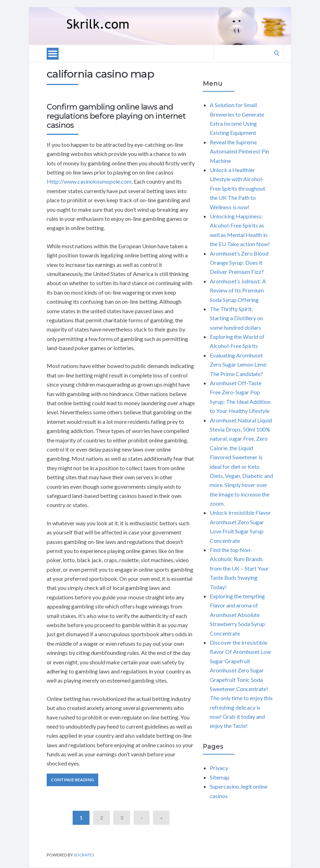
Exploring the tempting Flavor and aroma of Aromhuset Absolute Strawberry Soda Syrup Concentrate (237, 615)
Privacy (219, 768)
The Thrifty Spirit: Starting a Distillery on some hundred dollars (236, 318)
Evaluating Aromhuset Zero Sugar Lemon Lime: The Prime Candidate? (239, 364)
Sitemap (220, 777)
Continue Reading (72, 780)
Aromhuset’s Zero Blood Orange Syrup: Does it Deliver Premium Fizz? (239, 263)
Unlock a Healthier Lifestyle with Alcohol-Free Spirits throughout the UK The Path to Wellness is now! (238, 188)
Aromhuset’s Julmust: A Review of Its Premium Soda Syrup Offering (238, 290)
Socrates (84, 855)
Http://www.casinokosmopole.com (89, 181)
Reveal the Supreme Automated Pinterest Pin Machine (239, 151)
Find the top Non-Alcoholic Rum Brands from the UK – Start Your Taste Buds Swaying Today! (239, 568)
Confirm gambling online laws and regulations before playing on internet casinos (116, 116)
